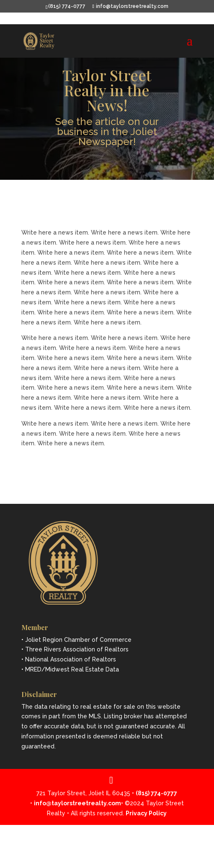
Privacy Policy (146, 813)
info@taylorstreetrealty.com (77, 803)
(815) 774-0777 (67, 6)
